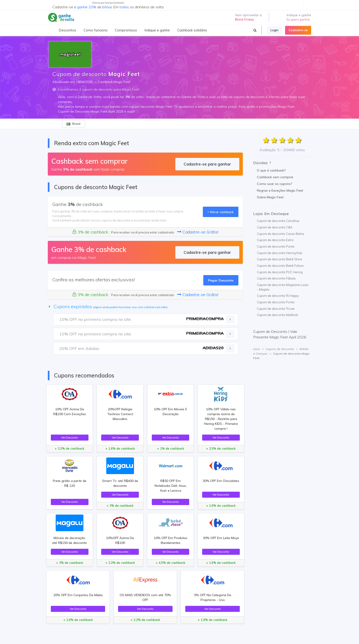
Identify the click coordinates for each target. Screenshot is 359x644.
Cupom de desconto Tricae (276, 309)
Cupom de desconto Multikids (278, 315)
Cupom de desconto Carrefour (278, 221)
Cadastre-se (298, 30)
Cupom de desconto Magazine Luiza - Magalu (283, 287)
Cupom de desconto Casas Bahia (280, 234)
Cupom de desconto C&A (275, 227)
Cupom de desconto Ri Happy (278, 296)
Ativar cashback (221, 212)
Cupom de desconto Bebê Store (280, 259)
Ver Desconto (70, 437)
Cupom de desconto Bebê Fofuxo (280, 266)
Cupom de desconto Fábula (276, 278)
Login (274, 30)
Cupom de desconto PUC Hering (280, 272)
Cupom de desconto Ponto (276, 246)
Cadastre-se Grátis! (198, 232)
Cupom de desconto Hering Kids (280, 253)
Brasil (73, 124)
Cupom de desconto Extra (275, 240)
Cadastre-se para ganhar (207, 164)
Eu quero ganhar (298, 19)
